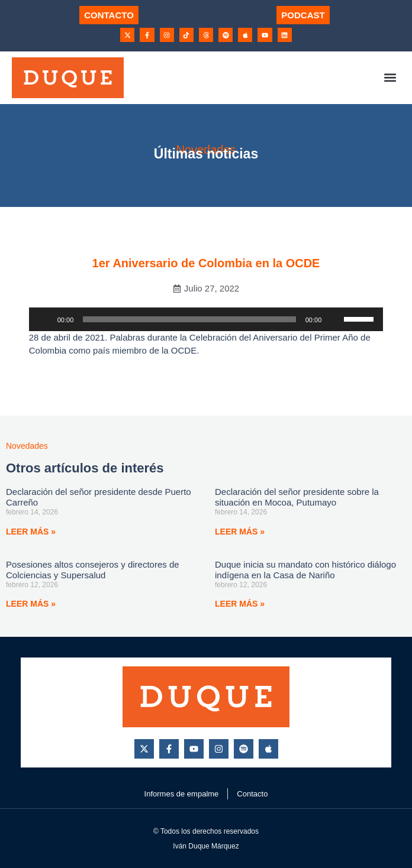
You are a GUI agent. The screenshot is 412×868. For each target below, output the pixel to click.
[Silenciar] (334, 319)
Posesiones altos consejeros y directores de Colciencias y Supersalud (93, 570)
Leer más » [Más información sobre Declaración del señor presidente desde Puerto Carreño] (31, 532)
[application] (206, 319)
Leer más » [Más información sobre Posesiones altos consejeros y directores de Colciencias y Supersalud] (31, 604)
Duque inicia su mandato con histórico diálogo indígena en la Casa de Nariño (305, 570)
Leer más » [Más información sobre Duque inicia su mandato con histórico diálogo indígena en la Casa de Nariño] (240, 604)
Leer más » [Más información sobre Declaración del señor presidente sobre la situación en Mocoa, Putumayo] (240, 532)
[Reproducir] (44, 319)
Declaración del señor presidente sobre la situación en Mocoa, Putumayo (297, 497)
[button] (390, 78)
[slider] (189, 319)
